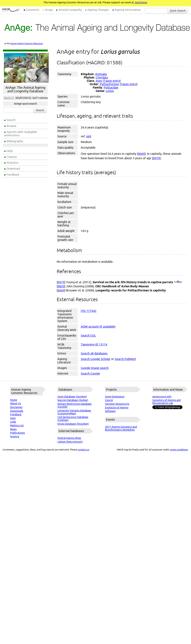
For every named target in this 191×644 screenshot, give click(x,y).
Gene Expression (115, 397)
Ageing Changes (98, 10)
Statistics (12, 163)
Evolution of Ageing (117, 408)
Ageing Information (128, 10)
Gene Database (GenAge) (72, 397)
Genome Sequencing (117, 404)
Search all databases (94, 353)
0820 (61, 286)
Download (13, 169)
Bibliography (15, 141)
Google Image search (95, 368)
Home (14, 400)
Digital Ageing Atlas (69, 438)
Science (15, 436)
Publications (17, 433)
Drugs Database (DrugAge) (73, 424)
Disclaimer (16, 407)
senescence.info (162, 397)
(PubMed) (178, 282)
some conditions (179, 450)
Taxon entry (112, 81)
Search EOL (88, 335)
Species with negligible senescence (21, 133)
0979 (156, 158)
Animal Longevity (70, 10)
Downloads (17, 411)
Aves (99, 81)
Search (11, 120)
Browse (11, 126)
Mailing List (17, 425)
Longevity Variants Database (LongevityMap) (74, 412)
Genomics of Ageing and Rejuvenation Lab (167, 402)
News (13, 429)
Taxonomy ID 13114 (94, 344)
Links (13, 422)
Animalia (101, 74)
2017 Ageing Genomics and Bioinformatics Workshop (121, 428)
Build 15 (9, 98)
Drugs (49, 10)
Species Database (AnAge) (73, 400)
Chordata (102, 77)
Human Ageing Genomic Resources (26, 43)
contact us (84, 450)
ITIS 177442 (89, 311)
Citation (12, 157)
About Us (15, 403)
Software (110, 411)
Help (10, 151)
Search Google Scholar (96, 359)
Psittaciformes (109, 84)
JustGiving (141, 2)
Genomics (33, 10)
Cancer (109, 400)
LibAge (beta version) (70, 442)
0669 (141, 154)
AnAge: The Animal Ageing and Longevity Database (25, 89)
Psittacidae (111, 87)
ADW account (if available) (98, 326)
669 (89, 136)
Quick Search (178, 11)
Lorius (110, 91)
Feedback (13, 175)
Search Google (90, 373)
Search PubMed (125, 359)
